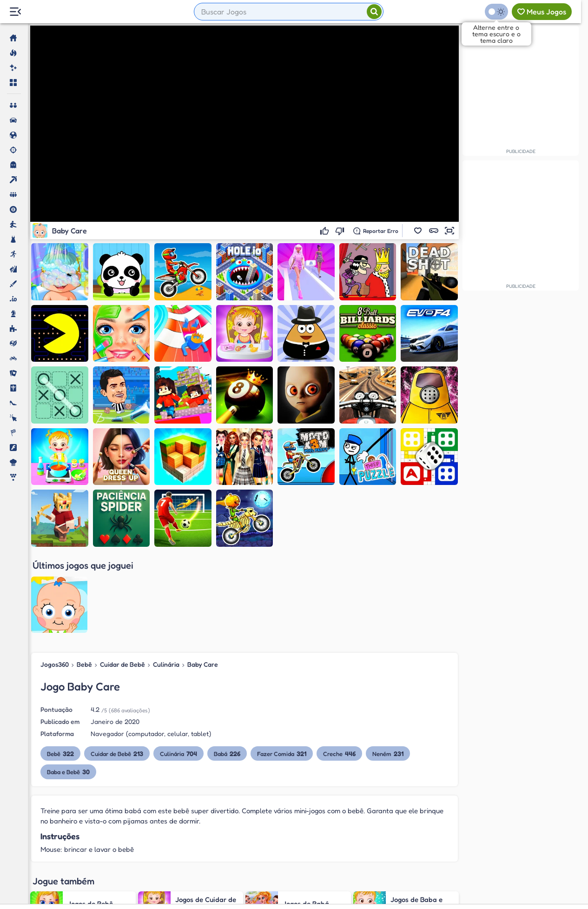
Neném (388, 670)
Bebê (84, 581)
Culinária (166, 581)
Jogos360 (55, 581)
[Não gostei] (341, 231)
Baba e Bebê (68, 688)
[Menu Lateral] (15, 12)
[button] (418, 231)
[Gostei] (326, 231)
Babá (227, 670)
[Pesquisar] (374, 12)
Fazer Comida (282, 670)
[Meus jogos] (542, 12)
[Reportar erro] (376, 231)
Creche (339, 670)
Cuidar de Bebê (122, 581)
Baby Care (203, 581)
